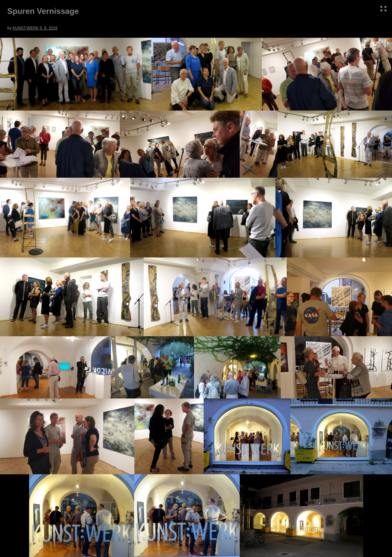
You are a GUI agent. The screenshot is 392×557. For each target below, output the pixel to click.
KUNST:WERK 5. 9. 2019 (35, 28)
